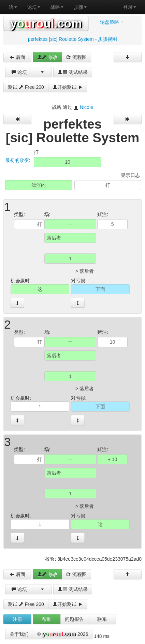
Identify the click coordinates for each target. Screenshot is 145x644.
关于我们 (19, 634)
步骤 (80, 7)
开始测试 (68, 87)
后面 (17, 57)
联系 (102, 619)
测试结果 (73, 72)
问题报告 (74, 619)
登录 (130, 7)
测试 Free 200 (26, 87)
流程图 (76, 57)
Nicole (86, 107)
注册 (17, 619)
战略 (57, 7)
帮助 (47, 619)
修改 (47, 57)
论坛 (34, 7)
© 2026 (63, 634)
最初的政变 (17, 160)
